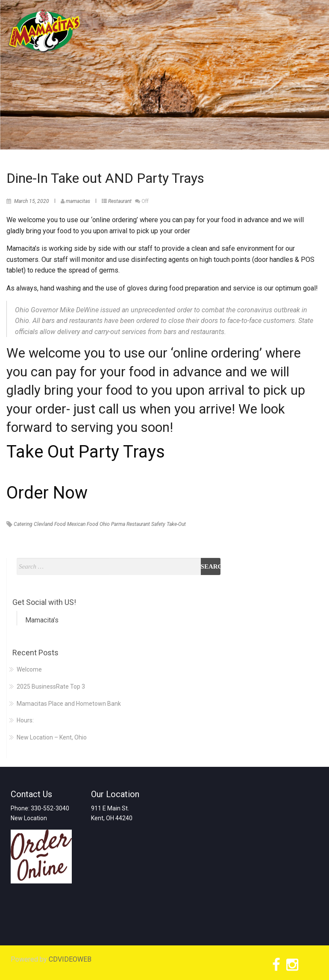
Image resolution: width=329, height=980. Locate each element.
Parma (118, 524)
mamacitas (78, 201)
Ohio (105, 524)
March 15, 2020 (32, 201)
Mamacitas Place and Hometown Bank (69, 704)
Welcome (29, 669)
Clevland (43, 524)
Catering (23, 524)
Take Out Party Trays (86, 452)
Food (60, 524)
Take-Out (176, 524)
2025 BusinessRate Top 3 (51, 687)
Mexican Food (83, 524)
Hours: (25, 720)
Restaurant (120, 201)
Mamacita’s (42, 620)
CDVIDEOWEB (70, 959)
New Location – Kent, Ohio (52, 737)
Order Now (47, 493)
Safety (158, 524)
